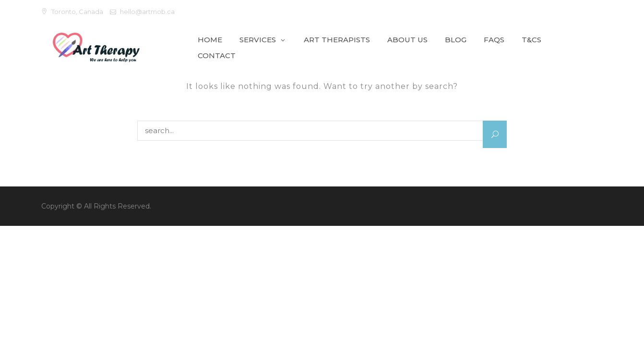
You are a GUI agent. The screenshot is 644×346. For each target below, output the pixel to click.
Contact (217, 56)
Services (258, 40)
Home (210, 40)
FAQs (494, 40)
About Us (407, 40)
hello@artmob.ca (147, 12)
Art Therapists (337, 40)
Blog (456, 40)
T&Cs (531, 40)
